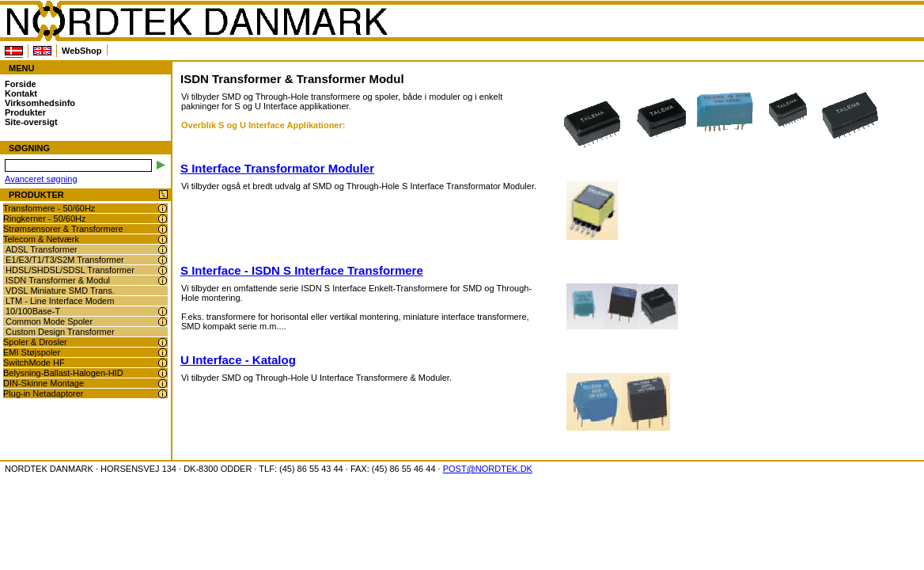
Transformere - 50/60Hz (49, 208)
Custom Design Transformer (60, 332)
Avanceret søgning (41, 179)
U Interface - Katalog (238, 360)
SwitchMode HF (34, 363)
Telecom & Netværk (41, 239)
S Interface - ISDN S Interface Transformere (302, 270)
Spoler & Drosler (35, 342)
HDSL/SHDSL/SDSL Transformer (70, 270)
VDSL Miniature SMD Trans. (60, 291)
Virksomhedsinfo (40, 103)
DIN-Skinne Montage (44, 383)
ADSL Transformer (42, 249)
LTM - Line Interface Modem (60, 301)
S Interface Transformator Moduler (277, 168)
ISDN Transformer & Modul (58, 280)
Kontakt (21, 93)
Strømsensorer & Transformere (63, 229)
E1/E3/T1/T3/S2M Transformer (65, 260)
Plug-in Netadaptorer (44, 393)
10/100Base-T (33, 311)
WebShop (82, 51)
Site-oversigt (31, 122)
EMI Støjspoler (32, 352)
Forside (21, 84)
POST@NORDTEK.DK (488, 469)
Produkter (25, 112)
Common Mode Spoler (49, 321)
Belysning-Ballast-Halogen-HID (63, 373)
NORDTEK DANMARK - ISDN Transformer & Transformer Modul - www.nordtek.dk (196, 21)
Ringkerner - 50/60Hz (45, 218)
